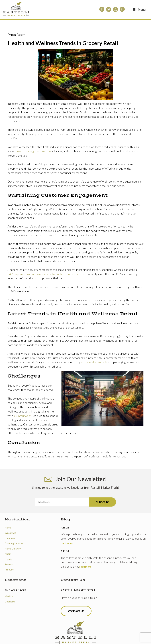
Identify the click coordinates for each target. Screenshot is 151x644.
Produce (9, 569)
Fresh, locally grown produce (33, 151)
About (8, 554)
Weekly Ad (10, 533)
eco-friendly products (94, 362)
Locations (10, 538)
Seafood (9, 564)
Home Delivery (13, 548)
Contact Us (76, 611)
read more (67, 543)
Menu (139, 10)
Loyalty (9, 559)
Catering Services (14, 543)
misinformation (22, 416)
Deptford (10, 601)
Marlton (9, 596)
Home (8, 527)
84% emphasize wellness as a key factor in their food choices (44, 274)
